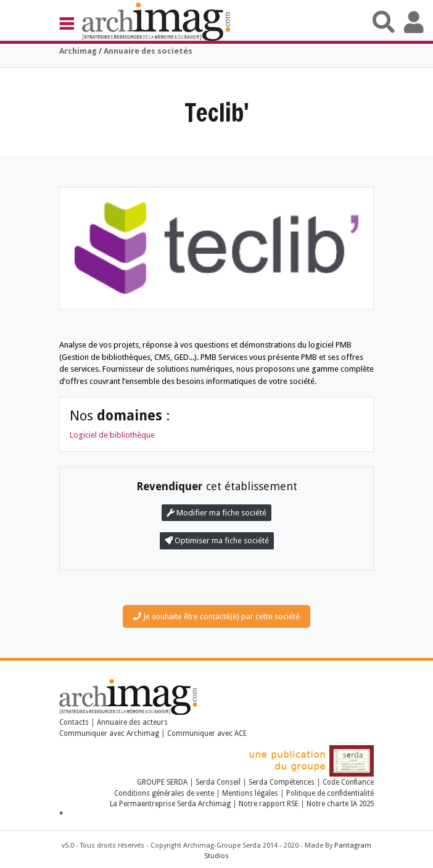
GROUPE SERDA (163, 782)
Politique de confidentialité (330, 793)
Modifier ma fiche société (216, 513)
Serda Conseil (218, 782)
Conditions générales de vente (164, 793)
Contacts (74, 722)
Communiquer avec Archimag (109, 733)
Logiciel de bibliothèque (112, 435)
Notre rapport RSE (269, 804)
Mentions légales (250, 793)
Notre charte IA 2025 (340, 804)
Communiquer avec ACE (207, 733)
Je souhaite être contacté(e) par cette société (216, 616)
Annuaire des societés (148, 51)
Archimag (78, 51)
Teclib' (217, 112)
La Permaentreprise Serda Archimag (170, 804)
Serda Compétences (282, 782)
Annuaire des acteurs (132, 722)
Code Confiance (348, 782)
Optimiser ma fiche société (217, 540)
